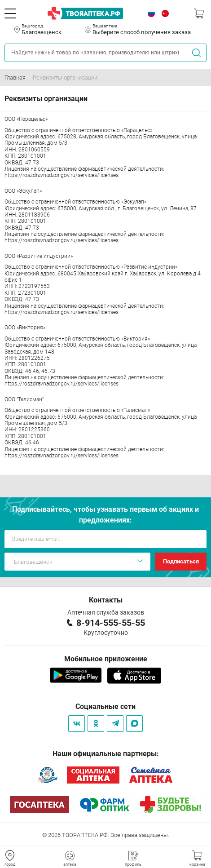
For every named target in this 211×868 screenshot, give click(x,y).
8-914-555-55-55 (111, 623)
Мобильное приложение (106, 659)
